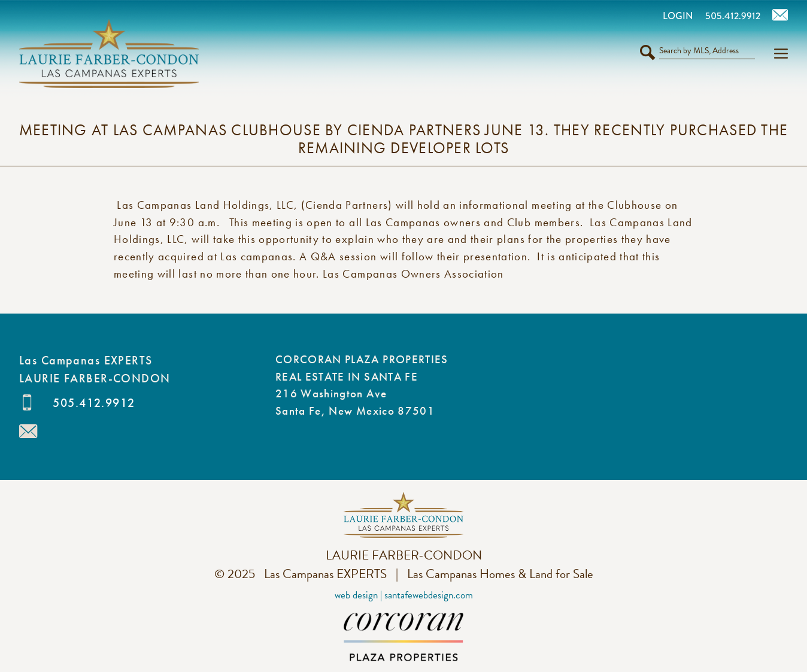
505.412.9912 (94, 403)
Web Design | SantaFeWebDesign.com (404, 595)
